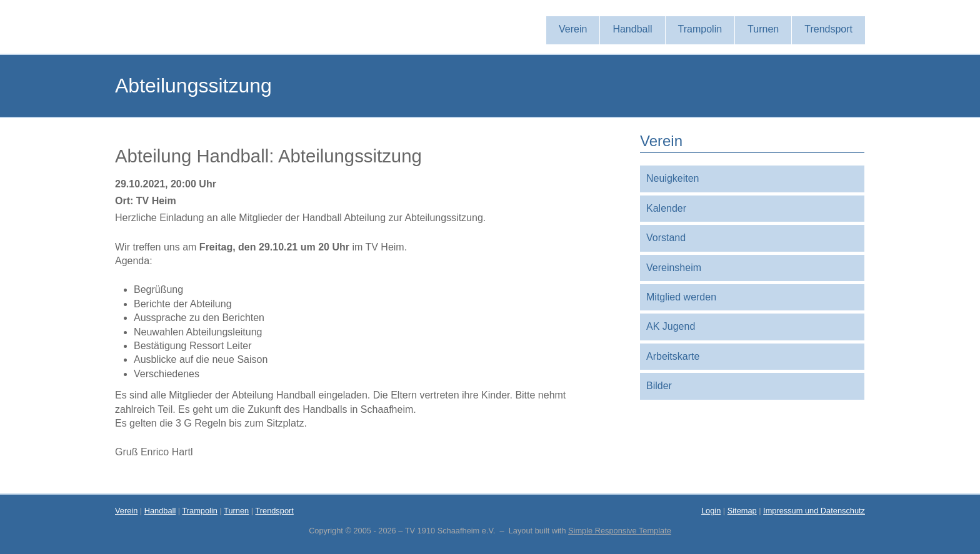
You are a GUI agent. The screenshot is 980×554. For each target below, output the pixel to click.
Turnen (236, 511)
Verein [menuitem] (573, 29)
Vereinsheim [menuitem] (674, 268)
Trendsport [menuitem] (828, 29)
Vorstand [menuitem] (666, 238)
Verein (126, 511)
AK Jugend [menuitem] (671, 326)
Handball (160, 511)
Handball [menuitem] (632, 29)
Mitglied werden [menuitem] (681, 297)
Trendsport (274, 511)
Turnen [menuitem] (763, 29)
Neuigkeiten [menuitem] (673, 178)
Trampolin (199, 511)
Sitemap (742, 511)
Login (711, 511)
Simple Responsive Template (620, 531)
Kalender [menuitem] (666, 208)
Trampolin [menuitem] (700, 29)
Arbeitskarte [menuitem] (673, 356)
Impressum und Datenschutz (814, 511)
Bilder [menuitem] (659, 386)
